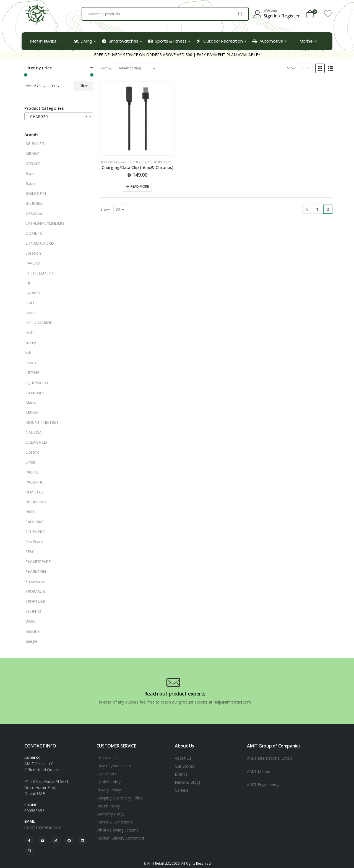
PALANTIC (34, 482)
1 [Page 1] (317, 209)
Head (30, 313)
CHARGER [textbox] (57, 117)
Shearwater (35, 581)
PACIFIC (32, 472)
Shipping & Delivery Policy (120, 798)
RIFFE (30, 512)
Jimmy (31, 343)
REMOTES (34, 492)
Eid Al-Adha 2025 (160, 162)
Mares (31, 402)
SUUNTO (33, 611)
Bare (29, 173)
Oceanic (32, 452)
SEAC (30, 552)
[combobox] (59, 116)
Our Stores (184, 766)
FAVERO (32, 263)
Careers (182, 790)
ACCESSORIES (110, 162)
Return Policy (108, 806)
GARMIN (33, 293)
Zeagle (31, 641)
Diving (83, 41)
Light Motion (37, 382)
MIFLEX (32, 412)
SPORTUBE (35, 601)
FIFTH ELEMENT (40, 273)
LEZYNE (32, 372)
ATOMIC (33, 164)
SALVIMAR (35, 522)
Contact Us (106, 758)
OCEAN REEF (37, 442)
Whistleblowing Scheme (118, 830)
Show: (292, 68)
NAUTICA (33, 432)
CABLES (126, 162)
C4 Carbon (34, 213)
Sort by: (106, 68)
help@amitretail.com (43, 827)
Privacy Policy (109, 790)
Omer (30, 462)
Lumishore (34, 392)
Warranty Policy (110, 814)
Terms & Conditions (114, 822)
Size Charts (106, 774)
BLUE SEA (34, 203)
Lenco (31, 363)
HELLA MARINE (39, 323)
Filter (84, 86)
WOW (30, 621)
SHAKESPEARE (38, 562)
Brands (181, 774)
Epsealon (33, 253)
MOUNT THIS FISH (42, 422)
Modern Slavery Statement (120, 838)
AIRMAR (32, 154)
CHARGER (140, 162)
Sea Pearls (34, 542)
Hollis (30, 333)
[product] (138, 118)
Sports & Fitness (167, 41)
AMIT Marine (259, 771)
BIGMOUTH (36, 193)
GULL (30, 303)
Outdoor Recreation (219, 41)
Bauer (31, 183)
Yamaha (32, 631)
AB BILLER (35, 144)
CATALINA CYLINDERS (45, 223)
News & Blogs (188, 782)
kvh (28, 353)
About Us (183, 758)
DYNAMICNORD (40, 243)
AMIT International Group (270, 758)
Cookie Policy (109, 782)
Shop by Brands (43, 41)
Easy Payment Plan (114, 766)
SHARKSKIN (36, 572)
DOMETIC (34, 233)
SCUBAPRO (35, 532)
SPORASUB (35, 591)
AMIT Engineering (263, 785)
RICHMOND (36, 502)
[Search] (240, 14)
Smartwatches (120, 41)
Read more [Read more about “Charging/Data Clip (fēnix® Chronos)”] (140, 186)
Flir (28, 283)
